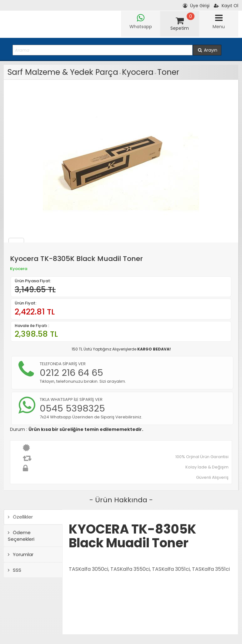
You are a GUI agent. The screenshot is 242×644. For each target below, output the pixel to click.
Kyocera (138, 72)
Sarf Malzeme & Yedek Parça (63, 72)
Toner (168, 72)
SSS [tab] (15, 570)
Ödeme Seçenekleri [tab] (21, 536)
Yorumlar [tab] (21, 554)
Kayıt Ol (226, 6)
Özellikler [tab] (20, 517)
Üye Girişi (196, 6)
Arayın (207, 50)
